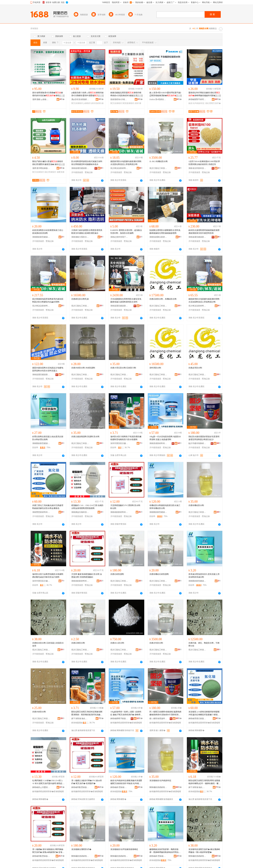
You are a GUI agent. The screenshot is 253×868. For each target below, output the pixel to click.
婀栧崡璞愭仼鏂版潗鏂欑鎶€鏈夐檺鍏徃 (197, 719)
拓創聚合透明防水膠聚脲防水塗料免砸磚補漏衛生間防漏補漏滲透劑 (165, 232)
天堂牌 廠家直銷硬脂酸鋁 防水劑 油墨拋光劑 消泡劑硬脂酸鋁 (87, 576)
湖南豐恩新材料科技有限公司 (41, 512)
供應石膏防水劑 (78, 643)
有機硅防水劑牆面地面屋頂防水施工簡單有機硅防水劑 (165, 507)
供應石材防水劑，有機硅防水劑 (163, 299)
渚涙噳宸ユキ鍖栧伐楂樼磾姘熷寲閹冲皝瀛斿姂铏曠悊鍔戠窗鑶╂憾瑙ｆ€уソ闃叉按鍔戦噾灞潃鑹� (204, 713)
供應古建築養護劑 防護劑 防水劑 (85, 437)
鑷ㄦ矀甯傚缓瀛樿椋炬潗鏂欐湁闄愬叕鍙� (158, 719)
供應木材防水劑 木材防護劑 (83, 368)
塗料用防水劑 (155, 368)
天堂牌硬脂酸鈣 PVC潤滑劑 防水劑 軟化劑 (125, 507)
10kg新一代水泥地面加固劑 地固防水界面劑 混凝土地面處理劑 (165, 438)
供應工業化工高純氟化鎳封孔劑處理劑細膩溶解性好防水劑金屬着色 (48, 507)
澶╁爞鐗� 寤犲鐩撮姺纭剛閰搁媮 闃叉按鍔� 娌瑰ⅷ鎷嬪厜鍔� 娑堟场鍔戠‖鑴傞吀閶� (48, 851)
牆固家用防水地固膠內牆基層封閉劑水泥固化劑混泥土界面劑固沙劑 (126, 163)
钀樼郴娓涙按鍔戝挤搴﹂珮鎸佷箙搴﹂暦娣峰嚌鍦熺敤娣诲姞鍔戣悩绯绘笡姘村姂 (165, 851)
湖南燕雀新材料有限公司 (158, 443)
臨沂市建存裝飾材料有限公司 (197, 443)
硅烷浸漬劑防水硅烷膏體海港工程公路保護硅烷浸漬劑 (48, 232)
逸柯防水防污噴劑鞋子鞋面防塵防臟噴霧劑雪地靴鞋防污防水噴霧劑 (126, 438)
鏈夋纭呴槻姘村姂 (197, 103)
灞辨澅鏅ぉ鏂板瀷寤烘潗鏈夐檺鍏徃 (41, 99)
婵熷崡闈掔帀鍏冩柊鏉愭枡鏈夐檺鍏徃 (197, 99)
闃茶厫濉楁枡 (128, 103)
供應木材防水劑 (39, 712)
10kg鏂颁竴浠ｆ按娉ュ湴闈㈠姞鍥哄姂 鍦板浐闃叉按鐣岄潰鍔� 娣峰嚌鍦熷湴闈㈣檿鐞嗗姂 (126, 713)
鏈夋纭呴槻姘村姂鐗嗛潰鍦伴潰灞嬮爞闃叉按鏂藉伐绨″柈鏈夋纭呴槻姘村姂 (126, 782)
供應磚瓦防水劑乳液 (80, 299)
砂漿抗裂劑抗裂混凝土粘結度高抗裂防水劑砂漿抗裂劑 (48, 438)
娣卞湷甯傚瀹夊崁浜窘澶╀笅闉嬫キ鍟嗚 (80, 719)
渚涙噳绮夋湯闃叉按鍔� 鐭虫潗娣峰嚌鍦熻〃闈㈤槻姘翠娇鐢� (204, 851)
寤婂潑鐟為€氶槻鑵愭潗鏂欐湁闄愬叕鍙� (119, 99)
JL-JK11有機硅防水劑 (159, 161)
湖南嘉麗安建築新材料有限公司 (80, 168)
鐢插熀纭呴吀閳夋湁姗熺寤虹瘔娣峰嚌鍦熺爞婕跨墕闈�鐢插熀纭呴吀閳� (204, 94)
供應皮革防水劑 (195, 368)
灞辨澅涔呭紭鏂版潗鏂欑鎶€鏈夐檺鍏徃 (41, 168)
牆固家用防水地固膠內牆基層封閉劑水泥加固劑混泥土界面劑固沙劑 (204, 300)
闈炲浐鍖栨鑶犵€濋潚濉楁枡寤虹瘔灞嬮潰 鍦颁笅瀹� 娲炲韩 (48, 163)
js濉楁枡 (87, 103)
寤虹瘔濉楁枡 (50, 172)
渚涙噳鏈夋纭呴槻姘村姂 (160, 781)
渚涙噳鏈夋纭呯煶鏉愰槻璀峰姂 (124, 849)
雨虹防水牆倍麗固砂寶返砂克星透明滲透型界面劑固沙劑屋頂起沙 (204, 438)
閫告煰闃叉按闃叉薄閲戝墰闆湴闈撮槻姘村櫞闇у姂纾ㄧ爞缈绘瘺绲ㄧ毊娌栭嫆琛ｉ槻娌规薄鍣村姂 (204, 782)
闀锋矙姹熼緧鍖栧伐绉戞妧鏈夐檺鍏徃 (158, 787)
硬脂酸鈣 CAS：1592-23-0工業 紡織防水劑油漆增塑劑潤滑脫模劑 (87, 507)
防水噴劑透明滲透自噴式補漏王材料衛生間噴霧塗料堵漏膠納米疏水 (87, 163)
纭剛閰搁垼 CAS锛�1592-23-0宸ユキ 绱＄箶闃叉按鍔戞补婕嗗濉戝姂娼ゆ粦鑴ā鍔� (48, 782)
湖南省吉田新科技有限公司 (197, 168)
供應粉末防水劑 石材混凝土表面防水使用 (48, 644)
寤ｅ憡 (101, 96)
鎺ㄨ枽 (62, 96)
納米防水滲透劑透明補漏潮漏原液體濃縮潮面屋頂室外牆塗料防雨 (204, 232)
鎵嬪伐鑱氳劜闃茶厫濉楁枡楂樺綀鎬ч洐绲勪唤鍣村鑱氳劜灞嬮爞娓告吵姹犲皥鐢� (126, 94)
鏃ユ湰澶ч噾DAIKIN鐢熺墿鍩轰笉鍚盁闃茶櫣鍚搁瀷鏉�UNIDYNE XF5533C (165, 94)
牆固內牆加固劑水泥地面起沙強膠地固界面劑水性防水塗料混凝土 (48, 369)
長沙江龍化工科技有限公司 (158, 168)
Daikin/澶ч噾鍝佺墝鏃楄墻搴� (158, 99)
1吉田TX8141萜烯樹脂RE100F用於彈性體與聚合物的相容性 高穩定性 (204, 163)
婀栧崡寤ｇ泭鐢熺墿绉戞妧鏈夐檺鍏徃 (41, 787)
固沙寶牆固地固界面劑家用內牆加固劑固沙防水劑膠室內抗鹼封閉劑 (48, 300)
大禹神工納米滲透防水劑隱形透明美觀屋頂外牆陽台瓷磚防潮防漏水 (87, 232)
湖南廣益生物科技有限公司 (80, 512)
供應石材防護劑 (117, 574)
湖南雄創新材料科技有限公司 (119, 512)
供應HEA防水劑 (117, 643)
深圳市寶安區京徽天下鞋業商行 (119, 443)
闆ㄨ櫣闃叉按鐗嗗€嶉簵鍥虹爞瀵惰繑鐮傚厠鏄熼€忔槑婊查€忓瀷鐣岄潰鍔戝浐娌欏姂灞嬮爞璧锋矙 (165, 713)
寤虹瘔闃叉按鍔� (213, 103)
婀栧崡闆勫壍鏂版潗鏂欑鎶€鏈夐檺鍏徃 (80, 787)
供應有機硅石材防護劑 (159, 574)
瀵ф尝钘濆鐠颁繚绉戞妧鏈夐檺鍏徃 (80, 99)
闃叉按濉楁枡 (77, 103)
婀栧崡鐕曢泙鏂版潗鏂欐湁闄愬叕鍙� (119, 719)
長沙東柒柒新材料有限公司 (119, 168)
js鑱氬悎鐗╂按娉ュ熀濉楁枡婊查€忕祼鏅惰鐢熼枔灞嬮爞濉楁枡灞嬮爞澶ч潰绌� (87, 94)
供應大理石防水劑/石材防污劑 (123, 368)
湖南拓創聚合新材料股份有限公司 (158, 237)
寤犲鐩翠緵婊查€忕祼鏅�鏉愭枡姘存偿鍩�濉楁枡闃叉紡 (48, 94)
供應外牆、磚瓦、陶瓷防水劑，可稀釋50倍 (204, 644)
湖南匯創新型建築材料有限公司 (41, 237)
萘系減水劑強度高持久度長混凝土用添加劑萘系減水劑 (204, 576)
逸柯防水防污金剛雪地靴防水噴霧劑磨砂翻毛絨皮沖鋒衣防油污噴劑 (48, 576)
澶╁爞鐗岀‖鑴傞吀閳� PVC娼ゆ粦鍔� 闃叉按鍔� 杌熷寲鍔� (87, 782)
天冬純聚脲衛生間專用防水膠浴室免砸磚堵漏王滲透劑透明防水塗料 (126, 300)
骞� (62, 99)
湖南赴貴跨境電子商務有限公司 (119, 237)
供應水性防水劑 (156, 643)
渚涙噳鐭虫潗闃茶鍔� (81, 849)
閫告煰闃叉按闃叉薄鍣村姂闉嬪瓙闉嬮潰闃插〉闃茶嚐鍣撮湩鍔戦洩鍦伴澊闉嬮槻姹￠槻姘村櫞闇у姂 (87, 713)
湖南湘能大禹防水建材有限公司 (80, 237)
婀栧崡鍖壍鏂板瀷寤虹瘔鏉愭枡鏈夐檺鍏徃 (119, 787)
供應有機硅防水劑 (196, 505)
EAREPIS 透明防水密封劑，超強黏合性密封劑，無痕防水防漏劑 (126, 232)
